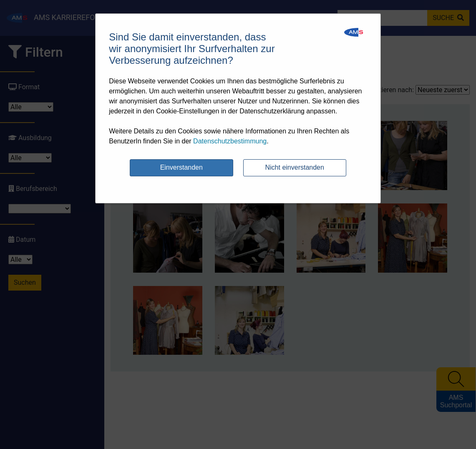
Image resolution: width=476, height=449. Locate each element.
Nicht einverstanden (295, 167)
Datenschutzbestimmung (230, 141)
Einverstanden (181, 167)
